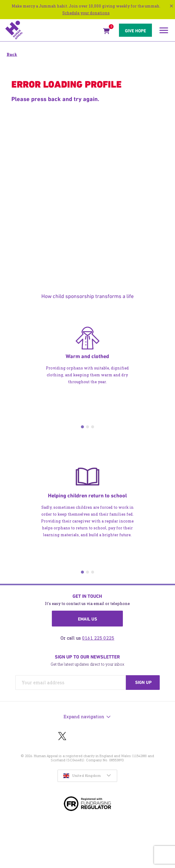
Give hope (135, 31)
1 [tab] (82, 427)
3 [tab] (93, 427)
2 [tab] (87, 427)
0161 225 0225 (98, 638)
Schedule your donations (86, 13)
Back (12, 55)
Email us (87, 619)
